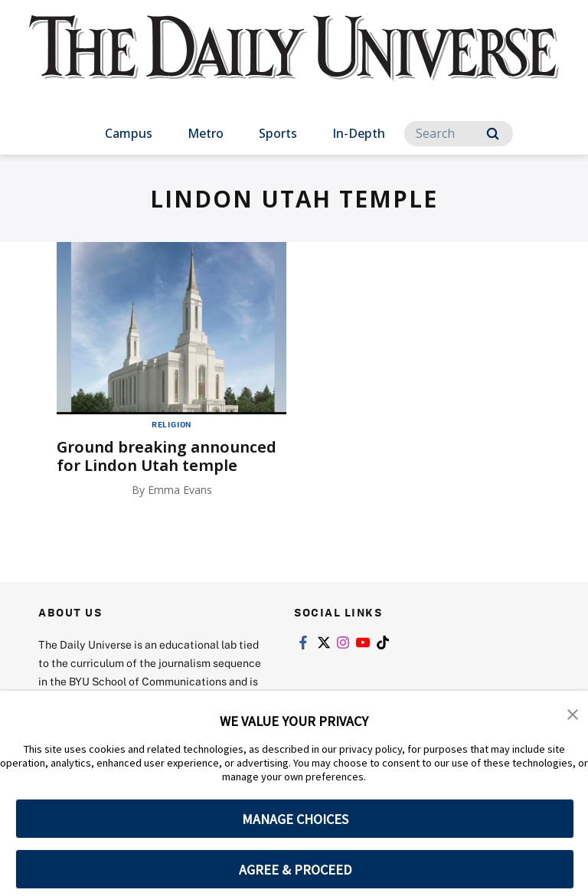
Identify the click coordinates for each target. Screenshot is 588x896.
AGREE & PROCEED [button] (295, 870)
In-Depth (359, 133)
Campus (129, 133)
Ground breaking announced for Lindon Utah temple (167, 456)
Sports (278, 133)
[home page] (294, 61)
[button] (573, 713)
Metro (206, 133)
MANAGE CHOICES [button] (295, 819)
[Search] (459, 134)
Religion (171, 424)
